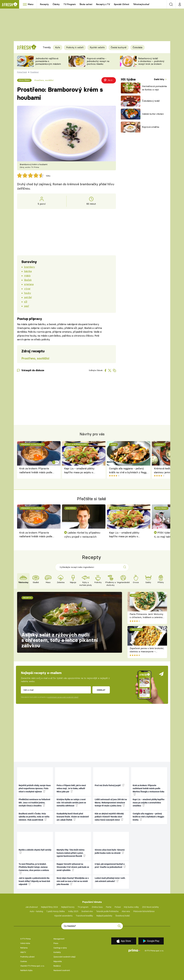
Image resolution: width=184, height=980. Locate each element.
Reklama (24, 948)
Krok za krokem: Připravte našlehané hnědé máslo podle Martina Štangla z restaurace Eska (39, 471)
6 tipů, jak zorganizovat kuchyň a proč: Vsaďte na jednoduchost (110, 866)
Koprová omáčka (150, 127)
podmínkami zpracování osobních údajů (63, 697)
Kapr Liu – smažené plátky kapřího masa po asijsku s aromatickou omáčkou (79, 471)
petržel (28, 297)
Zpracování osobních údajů (64, 957)
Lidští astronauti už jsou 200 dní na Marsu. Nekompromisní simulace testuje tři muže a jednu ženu (111, 803)
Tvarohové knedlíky (84, 916)
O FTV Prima (25, 939)
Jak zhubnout (32, 907)
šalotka (28, 271)
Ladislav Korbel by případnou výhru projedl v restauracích (82, 535)
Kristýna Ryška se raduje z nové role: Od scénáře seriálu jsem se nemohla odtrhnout (71, 803)
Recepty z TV (103, 4)
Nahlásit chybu (26, 970)
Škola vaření (86, 4)
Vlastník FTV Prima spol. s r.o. (32, 966)
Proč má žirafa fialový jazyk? (110, 785)
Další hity (159, 79)
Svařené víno (87, 911)
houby (27, 293)
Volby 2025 (73, 911)
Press (56, 943)
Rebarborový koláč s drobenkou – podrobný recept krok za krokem (151, 61)
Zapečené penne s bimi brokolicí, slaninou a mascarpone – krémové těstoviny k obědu (147, 652)
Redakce (57, 966)
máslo (27, 276)
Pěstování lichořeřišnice (144, 911)
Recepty (44, 4)
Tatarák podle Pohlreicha (107, 911)
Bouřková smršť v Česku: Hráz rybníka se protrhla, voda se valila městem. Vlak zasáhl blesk (34, 817)
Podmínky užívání (27, 957)
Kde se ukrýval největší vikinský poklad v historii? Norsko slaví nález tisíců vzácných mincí (109, 817)
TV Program (70, 4)
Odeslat (101, 690)
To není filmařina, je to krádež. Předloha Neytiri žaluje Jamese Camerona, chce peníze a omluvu (34, 868)
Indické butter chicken (153, 114)
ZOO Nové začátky (150, 907)
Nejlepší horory (68, 907)
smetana (29, 284)
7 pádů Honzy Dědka (55, 911)
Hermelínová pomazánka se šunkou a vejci (154, 88)
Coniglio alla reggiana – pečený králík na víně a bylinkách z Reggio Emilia (129, 471)
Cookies (24, 961)
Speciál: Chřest (122, 4)
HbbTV (23, 952)
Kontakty (57, 952)
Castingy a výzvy (60, 948)
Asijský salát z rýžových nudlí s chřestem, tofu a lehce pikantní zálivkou (60, 640)
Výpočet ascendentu (63, 916)
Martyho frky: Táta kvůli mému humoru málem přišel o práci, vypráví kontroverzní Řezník (71, 853)
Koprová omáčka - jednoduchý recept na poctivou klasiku (98, 61)
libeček (28, 280)
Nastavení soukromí (62, 970)
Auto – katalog (36, 911)
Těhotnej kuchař (141, 4)
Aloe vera (126, 911)
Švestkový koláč (123, 916)
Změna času (97, 907)
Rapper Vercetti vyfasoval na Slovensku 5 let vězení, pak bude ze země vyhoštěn (73, 867)
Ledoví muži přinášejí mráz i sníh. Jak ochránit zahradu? (110, 880)
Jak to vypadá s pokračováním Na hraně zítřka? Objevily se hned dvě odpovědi (34, 881)
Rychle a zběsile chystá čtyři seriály (35, 851)
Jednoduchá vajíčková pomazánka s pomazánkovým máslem (48, 61)
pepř (27, 306)
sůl (26, 302)
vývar (27, 289)
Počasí (118, 907)
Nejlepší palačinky (104, 916)
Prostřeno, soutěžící (44, 80)
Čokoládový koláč (151, 101)
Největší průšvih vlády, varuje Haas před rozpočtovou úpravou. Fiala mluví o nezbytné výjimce (35, 788)
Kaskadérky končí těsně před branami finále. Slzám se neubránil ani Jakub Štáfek (73, 817)
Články (56, 4)
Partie (109, 907)
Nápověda (58, 961)
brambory (29, 267)
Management (59, 939)
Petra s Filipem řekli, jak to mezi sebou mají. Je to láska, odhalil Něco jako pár (71, 788)
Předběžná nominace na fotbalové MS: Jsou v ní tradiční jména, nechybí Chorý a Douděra (34, 803)
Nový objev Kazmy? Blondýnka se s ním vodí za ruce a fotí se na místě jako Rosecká (73, 881)
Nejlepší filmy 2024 (49, 907)
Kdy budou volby (131, 907)
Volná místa (25, 943)
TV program (83, 907)
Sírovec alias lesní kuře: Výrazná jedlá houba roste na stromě (110, 851)
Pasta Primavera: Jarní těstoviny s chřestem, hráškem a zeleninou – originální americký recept (147, 617)
